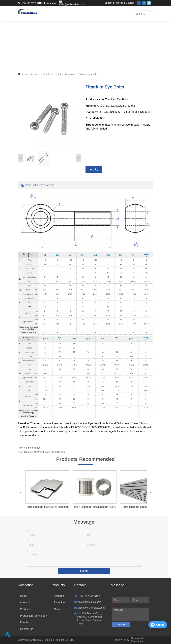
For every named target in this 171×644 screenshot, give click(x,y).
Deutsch (130, 3)
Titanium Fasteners (65, 74)
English (109, 3)
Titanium (47, 74)
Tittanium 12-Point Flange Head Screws (44, 452)
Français (119, 3)
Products (35, 74)
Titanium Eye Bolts (88, 74)
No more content (32, 448)
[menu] (85, 14)
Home (24, 74)
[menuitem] (85, 14)
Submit (84, 571)
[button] (85, 14)
